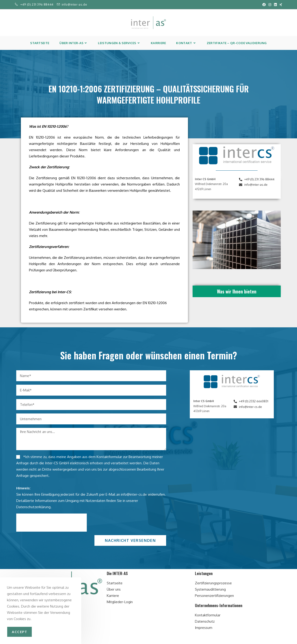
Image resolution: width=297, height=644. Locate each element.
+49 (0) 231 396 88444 (37, 4)
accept (19, 632)
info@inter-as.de (74, 4)
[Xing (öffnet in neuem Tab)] (280, 5)
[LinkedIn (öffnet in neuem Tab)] (275, 5)
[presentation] (52, 523)
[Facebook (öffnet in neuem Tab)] (264, 5)
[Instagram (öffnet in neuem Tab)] (270, 5)
